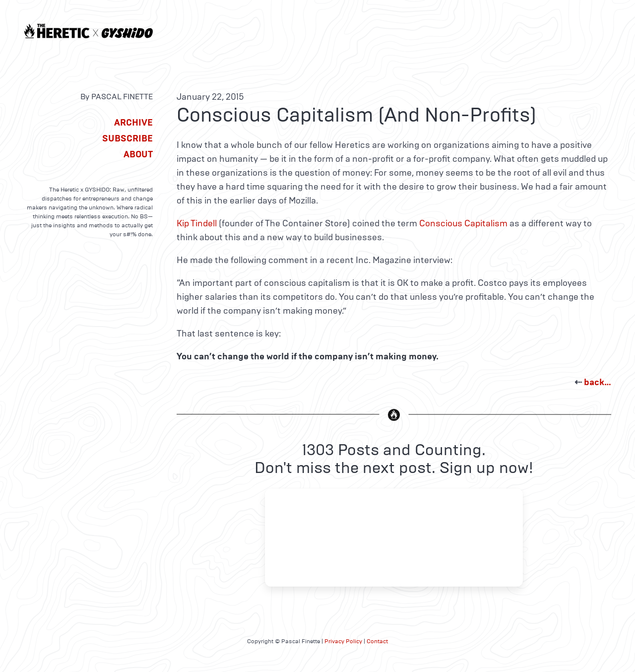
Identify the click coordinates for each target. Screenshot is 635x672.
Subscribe (127, 138)
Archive (133, 123)
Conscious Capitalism (463, 223)
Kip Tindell (197, 223)
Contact (377, 641)
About (138, 154)
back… (598, 382)
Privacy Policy (343, 641)
